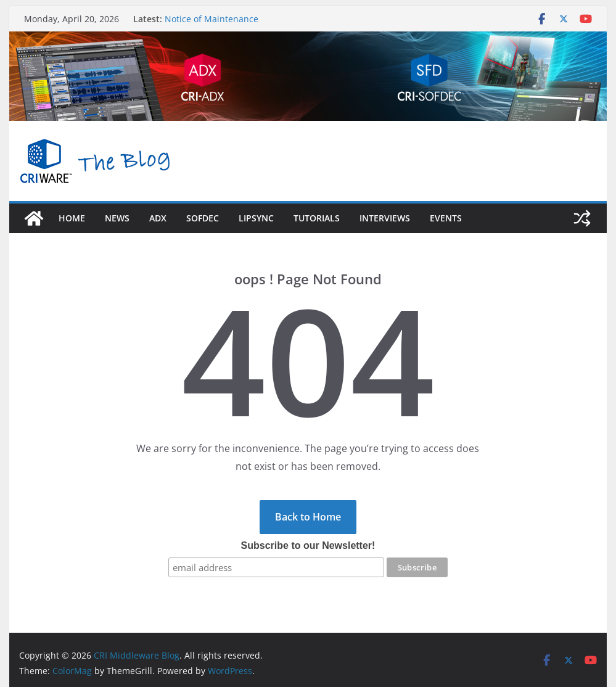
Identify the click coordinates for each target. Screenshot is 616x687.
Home (72, 218)
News (117, 218)
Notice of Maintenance (211, 19)
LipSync (256, 218)
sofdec (203, 218)
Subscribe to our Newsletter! (308, 545)
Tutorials (317, 218)
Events (446, 218)
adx (158, 218)
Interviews (385, 218)
